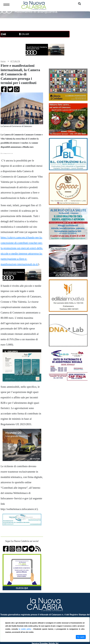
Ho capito (81, 637)
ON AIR (24, 34)
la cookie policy (25, 629)
